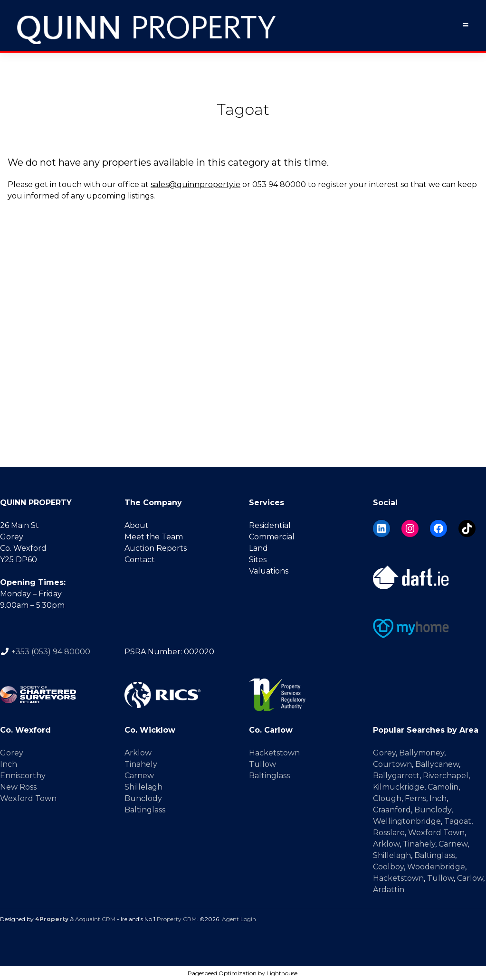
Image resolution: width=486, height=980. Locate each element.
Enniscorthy (23, 775)
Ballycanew (437, 764)
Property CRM (177, 919)
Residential (270, 525)
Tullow (262, 764)
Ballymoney (422, 752)
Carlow (470, 878)
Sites (258, 559)
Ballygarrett (396, 775)
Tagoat (458, 821)
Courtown (392, 764)
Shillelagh (143, 787)
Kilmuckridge (399, 787)
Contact (140, 559)
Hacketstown (274, 752)
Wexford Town (28, 798)
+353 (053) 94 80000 (51, 651)
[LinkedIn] (381, 528)
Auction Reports (156, 548)
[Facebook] (438, 528)
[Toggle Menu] (466, 25)
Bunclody (143, 798)
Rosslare (389, 832)
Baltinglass (145, 809)
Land (258, 548)
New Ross (18, 787)
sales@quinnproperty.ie (195, 184)
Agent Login (239, 919)
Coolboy (388, 866)
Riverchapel (446, 775)
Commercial (272, 536)
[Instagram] (410, 528)
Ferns (415, 798)
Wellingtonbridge (407, 821)
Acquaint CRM (95, 919)
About (137, 525)
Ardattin (389, 889)
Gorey (12, 752)
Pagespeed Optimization (222, 973)
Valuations (269, 570)
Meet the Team (154, 536)
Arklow (138, 752)
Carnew (139, 775)
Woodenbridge (436, 866)
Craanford (392, 809)
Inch (9, 764)
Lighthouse (282, 973)
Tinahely (141, 764)
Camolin (443, 787)
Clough (387, 798)
